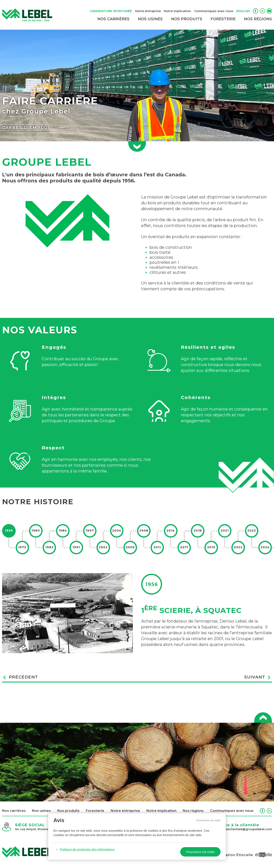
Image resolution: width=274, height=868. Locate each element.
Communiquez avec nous (214, 11)
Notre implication (178, 11)
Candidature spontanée (111, 11)
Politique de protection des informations (87, 849)
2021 (225, 531)
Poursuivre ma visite (208, 820)
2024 (265, 547)
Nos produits (187, 19)
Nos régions (258, 19)
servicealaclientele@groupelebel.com (243, 829)
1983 (49, 547)
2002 (103, 547)
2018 (198, 531)
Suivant (257, 677)
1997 (90, 531)
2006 (130, 547)
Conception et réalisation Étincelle (229, 855)
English (243, 11)
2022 (238, 547)
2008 (144, 531)
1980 (36, 531)
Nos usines (150, 19)
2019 (211, 547)
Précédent (21, 677)
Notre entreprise (148, 11)
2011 (157, 547)
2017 (184, 547)
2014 (171, 531)
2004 (117, 531)
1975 (22, 547)
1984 (63, 531)
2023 (252, 531)
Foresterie (223, 19)
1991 (76, 547)
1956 (9, 531)
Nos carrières (113, 19)
